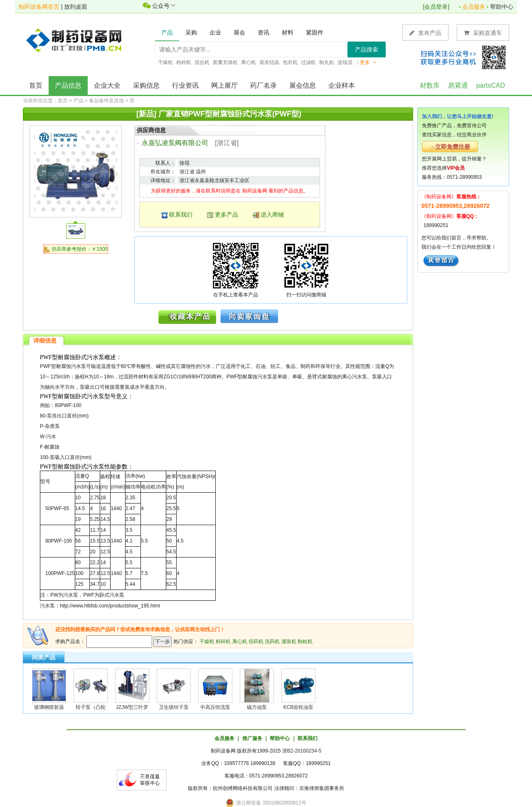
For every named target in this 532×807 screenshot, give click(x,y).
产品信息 (68, 85)
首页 (36, 85)
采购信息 (146, 85)
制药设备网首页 (39, 7)
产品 (79, 101)
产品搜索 (367, 49)
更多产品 (227, 215)
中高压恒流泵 (215, 707)
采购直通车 (483, 33)
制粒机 (305, 642)
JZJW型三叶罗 (132, 707)
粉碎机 (223, 642)
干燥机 (207, 642)
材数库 (430, 85)
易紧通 (458, 85)
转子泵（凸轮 (91, 707)
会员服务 (474, 7)
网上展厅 (224, 85)
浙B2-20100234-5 (302, 751)
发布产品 (425, 33)
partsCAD (491, 85)
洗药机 (272, 642)
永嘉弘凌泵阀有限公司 (175, 143)
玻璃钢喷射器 (49, 707)
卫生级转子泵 (174, 707)
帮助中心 (502, 7)
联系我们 (181, 215)
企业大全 (107, 85)
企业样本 (342, 85)
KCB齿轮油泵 (299, 707)
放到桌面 (76, 7)
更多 (368, 62)
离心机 (240, 642)
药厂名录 (264, 85)
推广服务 (252, 738)
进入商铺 (272, 215)
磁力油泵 (257, 707)
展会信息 (303, 85)
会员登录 (436, 7)
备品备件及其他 (106, 101)
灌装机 (289, 642)
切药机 (256, 642)
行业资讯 (185, 85)
